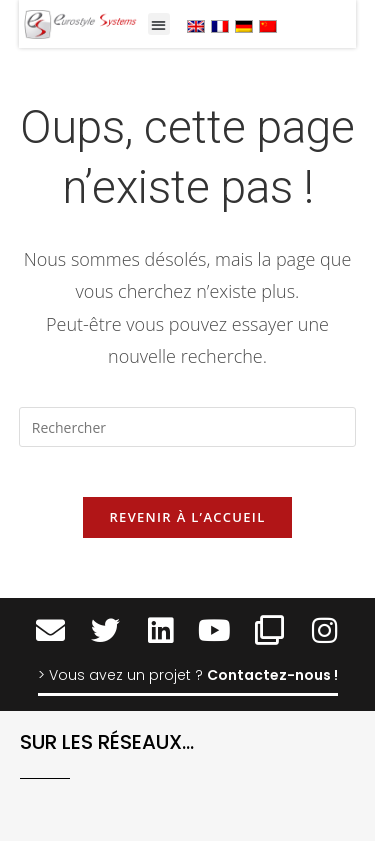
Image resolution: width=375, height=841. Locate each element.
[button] (159, 24)
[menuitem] (196, 25)
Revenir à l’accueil (187, 517)
